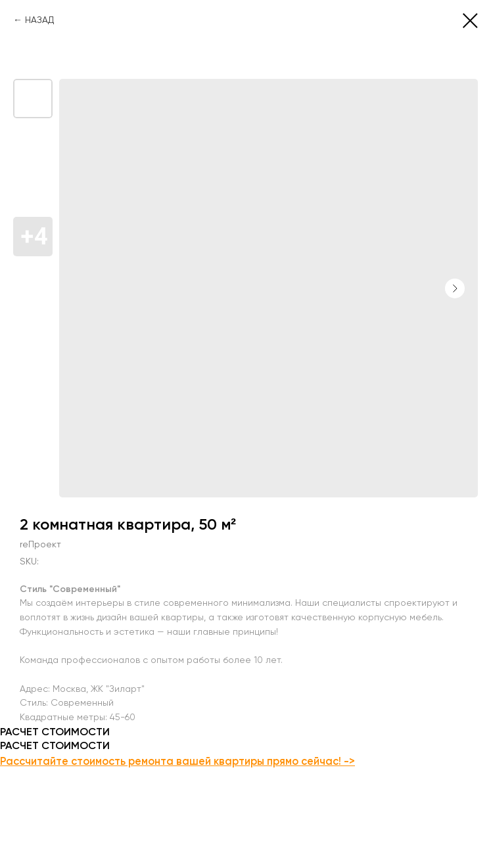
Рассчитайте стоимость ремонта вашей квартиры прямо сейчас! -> (177, 761)
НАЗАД (39, 20)
